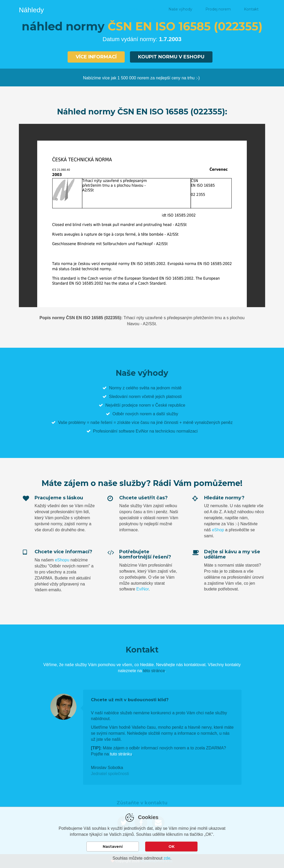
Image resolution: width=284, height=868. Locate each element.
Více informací (96, 57)
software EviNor (133, 431)
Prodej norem (218, 9)
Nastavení (113, 847)
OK (171, 847)
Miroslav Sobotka (107, 768)
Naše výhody (180, 9)
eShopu (62, 560)
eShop (218, 530)
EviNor (142, 589)
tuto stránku (121, 754)
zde (167, 858)
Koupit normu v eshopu (171, 57)
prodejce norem (136, 405)
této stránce (154, 671)
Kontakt (251, 9)
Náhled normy (142, 9)
